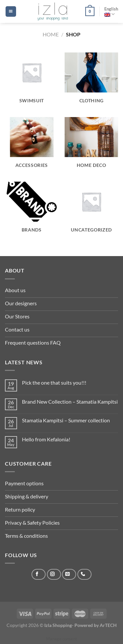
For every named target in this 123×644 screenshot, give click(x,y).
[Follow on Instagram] (54, 574)
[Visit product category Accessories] (32, 146)
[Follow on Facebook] (39, 574)
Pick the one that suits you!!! (54, 382)
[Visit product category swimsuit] (32, 82)
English (111, 11)
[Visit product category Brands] (32, 211)
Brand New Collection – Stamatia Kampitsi (70, 402)
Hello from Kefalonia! (46, 439)
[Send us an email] (69, 574)
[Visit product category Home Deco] (91, 146)
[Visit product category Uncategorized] (91, 211)
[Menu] (11, 12)
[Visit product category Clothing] (91, 82)
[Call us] (84, 574)
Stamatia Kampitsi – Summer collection (66, 420)
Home (51, 34)
